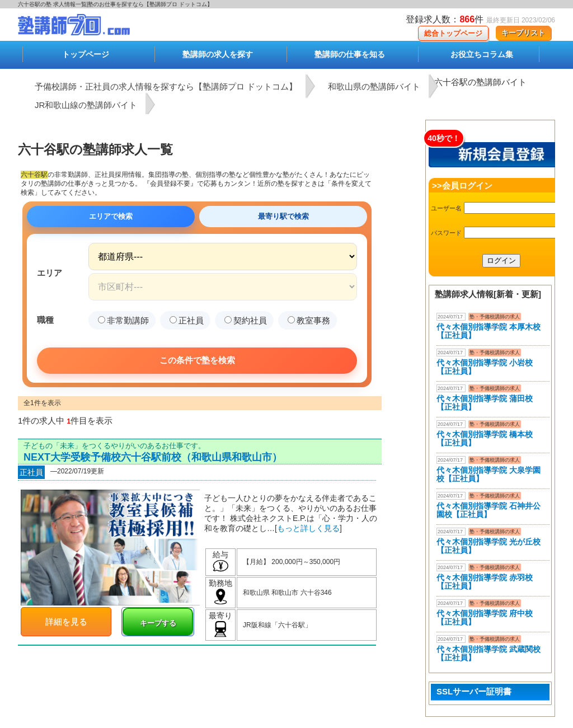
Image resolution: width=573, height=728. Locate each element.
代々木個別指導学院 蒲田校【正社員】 (485, 403)
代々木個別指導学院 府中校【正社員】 (485, 617)
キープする (158, 623)
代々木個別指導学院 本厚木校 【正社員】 (489, 331)
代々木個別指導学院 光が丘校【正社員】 (489, 546)
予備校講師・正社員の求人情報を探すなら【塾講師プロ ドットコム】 (166, 86)
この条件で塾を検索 (197, 360)
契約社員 (246, 320)
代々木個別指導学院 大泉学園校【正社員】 (489, 474)
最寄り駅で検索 (283, 216)
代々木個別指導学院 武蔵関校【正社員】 (489, 653)
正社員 (187, 320)
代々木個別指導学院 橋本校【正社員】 (485, 438)
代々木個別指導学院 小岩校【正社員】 (485, 367)
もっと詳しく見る (308, 528)
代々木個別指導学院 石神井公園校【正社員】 (489, 510)
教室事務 (309, 320)
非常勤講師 (123, 320)
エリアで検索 (111, 216)
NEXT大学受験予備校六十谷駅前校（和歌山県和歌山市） (153, 457)
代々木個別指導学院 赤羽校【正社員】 (485, 582)
